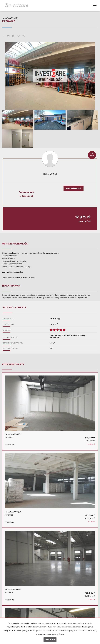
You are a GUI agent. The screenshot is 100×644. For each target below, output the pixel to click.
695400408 (26, 196)
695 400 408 (26, 192)
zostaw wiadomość (74, 188)
